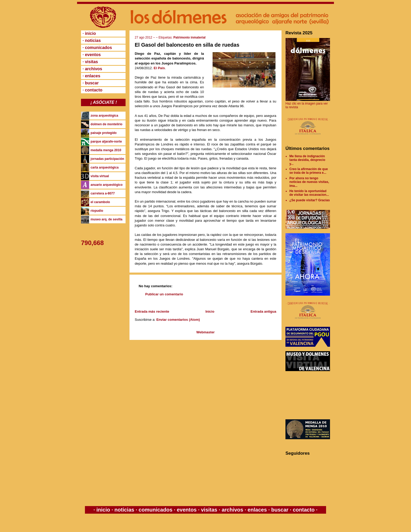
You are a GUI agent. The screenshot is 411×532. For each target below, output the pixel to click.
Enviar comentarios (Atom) (178, 320)
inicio (103, 510)
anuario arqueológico (107, 185)
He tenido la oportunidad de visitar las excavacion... (309, 193)
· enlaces (91, 76)
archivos (232, 510)
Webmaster (206, 332)
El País (159, 68)
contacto (303, 510)
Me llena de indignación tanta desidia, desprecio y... (307, 160)
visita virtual (100, 176)
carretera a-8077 (103, 193)
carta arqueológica (105, 167)
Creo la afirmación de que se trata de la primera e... (309, 171)
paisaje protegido (104, 133)
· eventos (92, 55)
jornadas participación (107, 159)
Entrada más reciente (152, 311)
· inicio (89, 33)
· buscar (91, 83)
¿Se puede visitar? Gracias (310, 200)
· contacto (93, 90)
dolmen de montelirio (107, 124)
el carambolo (100, 202)
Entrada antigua (263, 311)
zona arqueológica (104, 116)
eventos (187, 510)
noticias (124, 510)
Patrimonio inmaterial (189, 37)
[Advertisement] (309, 395)
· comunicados (97, 48)
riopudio (97, 211)
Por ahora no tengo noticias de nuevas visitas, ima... (309, 182)
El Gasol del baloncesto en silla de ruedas (187, 45)
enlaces (256, 510)
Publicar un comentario (164, 294)
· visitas (90, 62)
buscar (280, 510)
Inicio (210, 311)
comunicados (155, 510)
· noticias (92, 40)
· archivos (92, 69)
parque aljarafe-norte (106, 142)
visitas (209, 510)
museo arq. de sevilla (107, 219)
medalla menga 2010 (106, 150)
